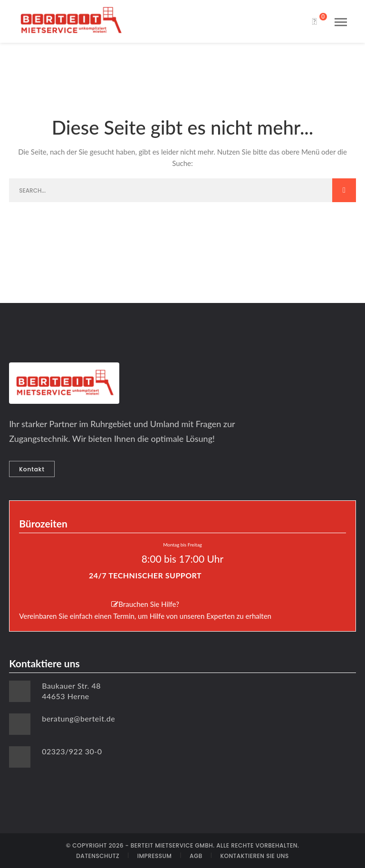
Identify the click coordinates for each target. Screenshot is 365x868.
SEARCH (344, 190)
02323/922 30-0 (72, 751)
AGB (196, 856)
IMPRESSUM (155, 856)
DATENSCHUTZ (98, 856)
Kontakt (32, 469)
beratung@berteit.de (78, 718)
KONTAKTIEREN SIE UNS (254, 856)
